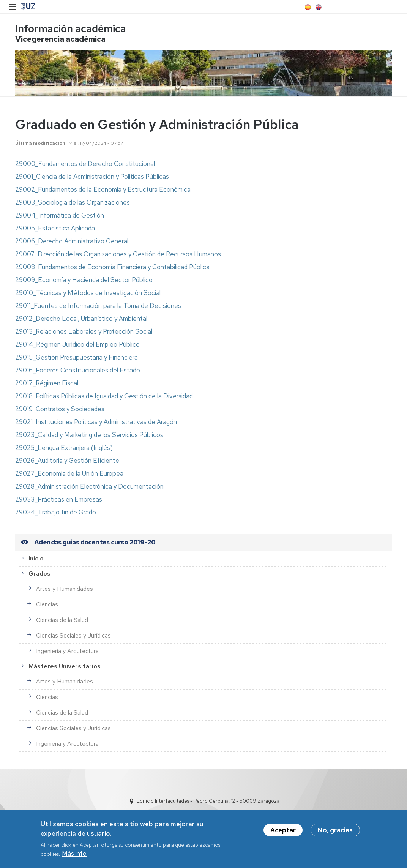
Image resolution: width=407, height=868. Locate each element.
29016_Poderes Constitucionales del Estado (78, 370)
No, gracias (335, 832)
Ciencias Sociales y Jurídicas (73, 635)
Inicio (36, 558)
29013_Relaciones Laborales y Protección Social (84, 331)
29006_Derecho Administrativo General (72, 241)
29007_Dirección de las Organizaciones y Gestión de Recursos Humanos (118, 254)
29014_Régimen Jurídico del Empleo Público (77, 344)
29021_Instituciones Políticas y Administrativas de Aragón (96, 422)
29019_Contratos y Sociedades (60, 409)
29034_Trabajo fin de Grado (56, 512)
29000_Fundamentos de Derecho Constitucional (85, 164)
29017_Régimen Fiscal (47, 383)
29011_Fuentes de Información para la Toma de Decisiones (98, 306)
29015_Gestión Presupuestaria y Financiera (77, 357)
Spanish (307, 7)
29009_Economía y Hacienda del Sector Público (84, 280)
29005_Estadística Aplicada (55, 228)
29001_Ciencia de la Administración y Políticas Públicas (92, 177)
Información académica (71, 29)
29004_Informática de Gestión (60, 215)
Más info (74, 855)
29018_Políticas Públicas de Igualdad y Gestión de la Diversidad (104, 396)
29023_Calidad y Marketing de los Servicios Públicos (89, 435)
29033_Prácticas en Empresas (59, 499)
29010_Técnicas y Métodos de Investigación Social (88, 293)
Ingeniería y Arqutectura (67, 651)
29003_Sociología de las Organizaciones (73, 202)
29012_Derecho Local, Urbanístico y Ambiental (81, 319)
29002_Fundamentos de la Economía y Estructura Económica (103, 189)
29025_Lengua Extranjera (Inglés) (64, 448)
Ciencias (47, 604)
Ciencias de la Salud (62, 620)
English (318, 7)
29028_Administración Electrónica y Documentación (89, 486)
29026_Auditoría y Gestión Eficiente (67, 461)
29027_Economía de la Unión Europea (69, 473)
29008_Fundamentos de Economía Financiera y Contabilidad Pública (112, 267)
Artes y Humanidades (65, 589)
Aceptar (283, 832)
